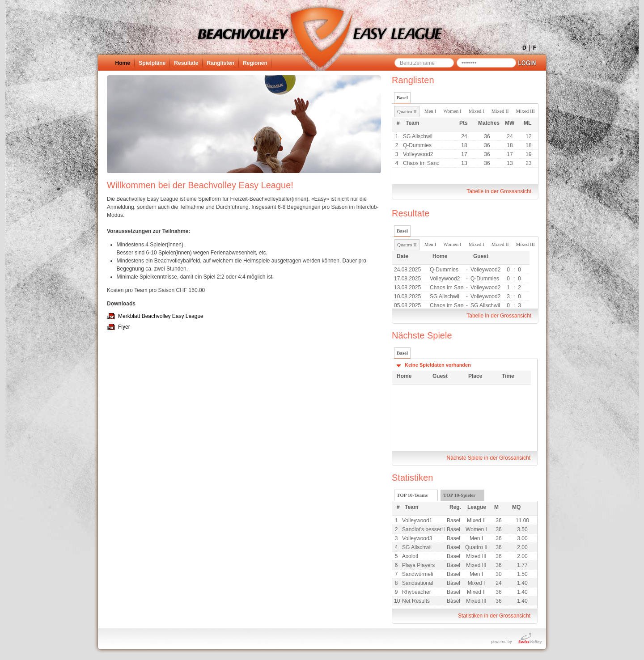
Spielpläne (152, 63)
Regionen (255, 63)
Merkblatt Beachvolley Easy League (161, 316)
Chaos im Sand (421, 163)
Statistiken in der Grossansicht (494, 616)
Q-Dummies (417, 145)
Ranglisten (221, 63)
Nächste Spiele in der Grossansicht (489, 458)
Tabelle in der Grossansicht (499, 191)
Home (123, 63)
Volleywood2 (418, 154)
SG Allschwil (418, 136)
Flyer (124, 327)
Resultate (186, 63)
